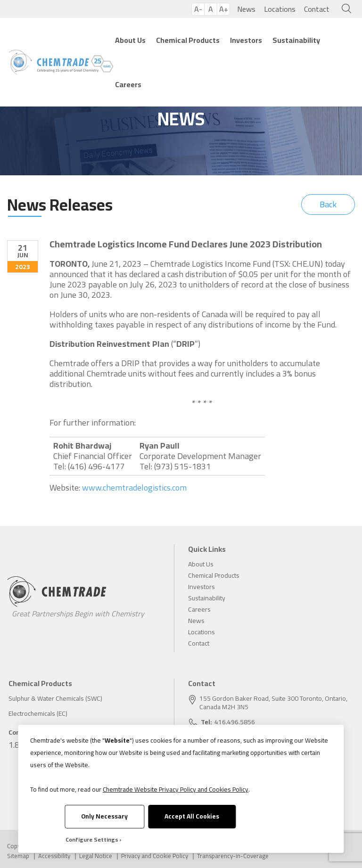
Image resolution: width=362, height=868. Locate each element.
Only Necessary (104, 816)
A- (198, 9)
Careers (128, 84)
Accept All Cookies (192, 816)
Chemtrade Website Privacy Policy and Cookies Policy (176, 789)
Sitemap (18, 856)
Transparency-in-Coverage (233, 856)
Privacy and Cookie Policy (155, 856)
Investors (246, 40)
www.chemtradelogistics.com (134, 488)
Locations (280, 9)
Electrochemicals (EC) (38, 713)
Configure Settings (92, 839)
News (246, 9)
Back (328, 204)
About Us (130, 40)
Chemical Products (188, 40)
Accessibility (54, 856)
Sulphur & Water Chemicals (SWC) (55, 698)
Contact (317, 9)
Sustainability (296, 40)
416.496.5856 (235, 722)
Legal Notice (96, 856)
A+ (224, 9)
